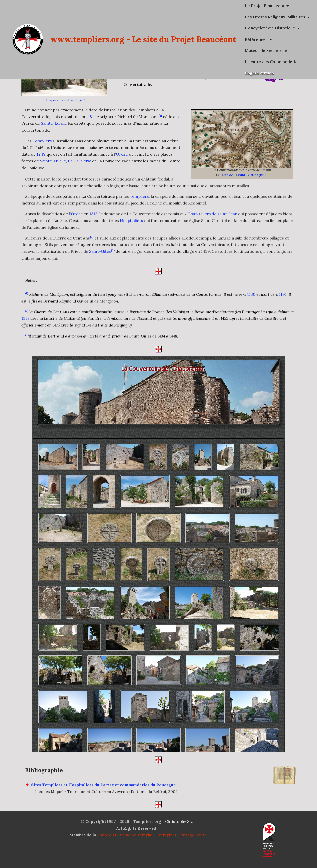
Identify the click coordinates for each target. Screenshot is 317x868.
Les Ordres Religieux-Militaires (275, 17)
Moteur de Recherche (266, 50)
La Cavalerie (79, 161)
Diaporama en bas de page (66, 100)
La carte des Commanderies (272, 62)
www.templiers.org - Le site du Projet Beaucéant (143, 39)
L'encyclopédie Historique (270, 28)
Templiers (42, 141)
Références (256, 39)
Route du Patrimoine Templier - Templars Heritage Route (152, 835)
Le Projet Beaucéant (265, 6)
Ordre (122, 154)
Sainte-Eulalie (54, 123)
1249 (41, 154)
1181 (90, 117)
